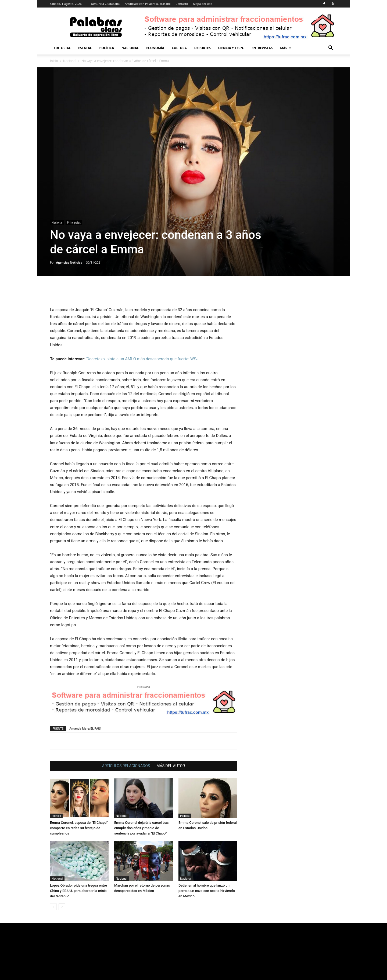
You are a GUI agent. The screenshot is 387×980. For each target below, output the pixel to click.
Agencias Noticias (69, 262)
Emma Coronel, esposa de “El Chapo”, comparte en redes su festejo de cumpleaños (79, 828)
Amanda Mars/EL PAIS (85, 728)
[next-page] (62, 907)
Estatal (85, 48)
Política (107, 48)
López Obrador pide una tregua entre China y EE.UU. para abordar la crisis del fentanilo (78, 891)
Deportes (203, 48)
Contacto (182, 4)
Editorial (62, 48)
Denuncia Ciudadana (105, 4)
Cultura (179, 48)
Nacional (130, 48)
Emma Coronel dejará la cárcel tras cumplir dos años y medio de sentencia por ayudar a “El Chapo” (141, 828)
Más (286, 48)
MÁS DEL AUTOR (171, 766)
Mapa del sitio (203, 4)
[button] (331, 48)
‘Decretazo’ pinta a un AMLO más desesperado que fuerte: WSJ (142, 359)
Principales (74, 223)
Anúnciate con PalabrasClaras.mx (148, 4)
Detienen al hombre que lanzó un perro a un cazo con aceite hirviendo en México (207, 891)
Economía (155, 48)
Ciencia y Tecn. (231, 48)
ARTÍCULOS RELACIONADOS (126, 766)
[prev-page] (53, 907)
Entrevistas (262, 48)
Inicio (54, 61)
